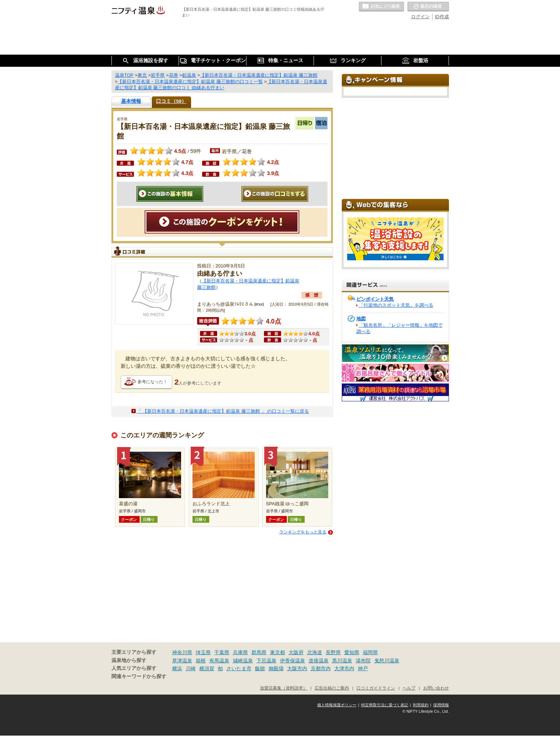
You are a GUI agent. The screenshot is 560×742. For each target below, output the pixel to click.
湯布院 (363, 661)
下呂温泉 (266, 661)
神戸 (363, 668)
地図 (361, 319)
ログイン (420, 17)
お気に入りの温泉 (381, 7)
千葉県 (222, 652)
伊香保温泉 (292, 661)
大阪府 (296, 652)
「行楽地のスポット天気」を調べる (396, 305)
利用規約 (421, 705)
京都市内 (321, 668)
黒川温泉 (342, 661)
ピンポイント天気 (375, 299)
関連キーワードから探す (139, 676)
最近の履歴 (428, 7)
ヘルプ (409, 688)
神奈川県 (182, 652)
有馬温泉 (219, 661)
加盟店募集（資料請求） (284, 688)
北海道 (315, 652)
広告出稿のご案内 (332, 688)
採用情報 (441, 705)
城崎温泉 (243, 661)
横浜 (177, 668)
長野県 (333, 652)
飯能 (260, 668)
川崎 (191, 668)
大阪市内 (297, 668)
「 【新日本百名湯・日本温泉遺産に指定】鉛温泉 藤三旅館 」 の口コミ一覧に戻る (223, 411)
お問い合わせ (436, 688)
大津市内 (344, 668)
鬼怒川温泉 (387, 661)
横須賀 (207, 668)
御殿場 (276, 668)
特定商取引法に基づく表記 (385, 705)
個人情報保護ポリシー (337, 705)
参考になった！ (152, 382)
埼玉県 (203, 652)
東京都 (277, 652)
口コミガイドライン (376, 688)
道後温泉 (319, 661)
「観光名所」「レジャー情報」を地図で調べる (399, 328)
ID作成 (442, 17)
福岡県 (370, 652)
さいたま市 (239, 668)
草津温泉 (182, 661)
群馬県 (259, 652)
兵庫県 (240, 652)
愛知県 (352, 652)
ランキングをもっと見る (303, 532)
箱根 (201, 661)
